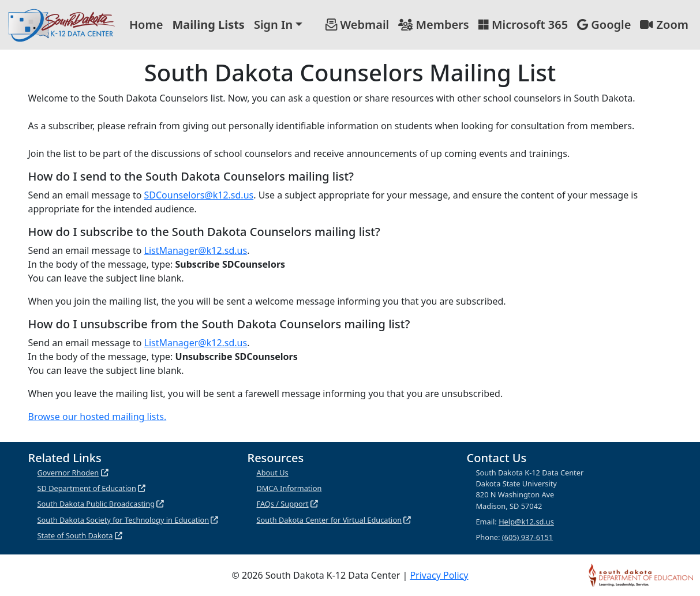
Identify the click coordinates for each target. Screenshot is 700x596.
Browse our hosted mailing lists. (98, 417)
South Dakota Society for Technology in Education (123, 520)
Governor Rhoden (68, 473)
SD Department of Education (87, 488)
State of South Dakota (75, 535)
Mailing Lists (208, 25)
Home (146, 25)
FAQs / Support (283, 504)
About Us (273, 473)
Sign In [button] (273, 25)
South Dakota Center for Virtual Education (330, 520)
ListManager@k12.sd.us (196, 250)
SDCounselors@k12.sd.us (199, 195)
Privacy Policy (439, 575)
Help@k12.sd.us (526, 522)
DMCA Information (289, 488)
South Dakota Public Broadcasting (96, 504)
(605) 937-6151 (527, 537)
